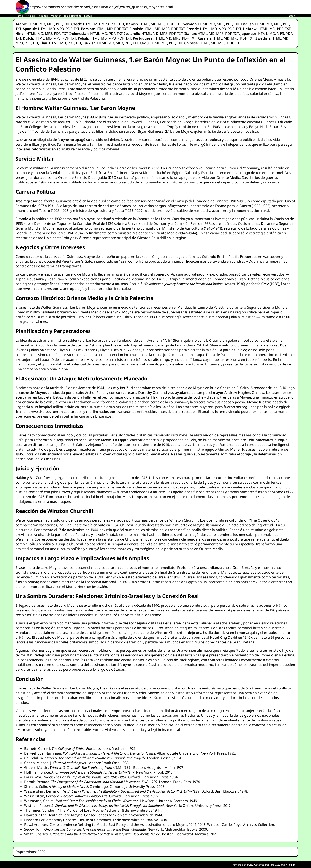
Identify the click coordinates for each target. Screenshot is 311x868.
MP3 (51, 24)
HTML (33, 24)
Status (88, 16)
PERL (250, 865)
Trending (76, 16)
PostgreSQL (272, 865)
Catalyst (259, 865)
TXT (67, 24)
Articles (30, 16)
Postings (43, 16)
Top (66, 16)
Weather (56, 16)
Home (19, 16)
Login (292, 16)
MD (42, 24)
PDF (59, 24)
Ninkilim (291, 865)
